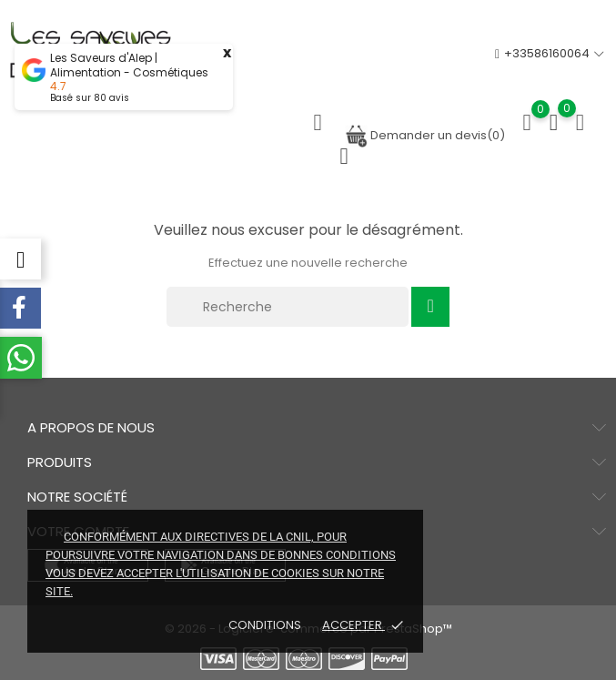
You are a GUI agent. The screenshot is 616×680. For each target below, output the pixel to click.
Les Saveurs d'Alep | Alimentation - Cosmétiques (129, 66)
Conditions (266, 625)
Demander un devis (425, 135)
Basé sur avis (90, 98)
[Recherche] (288, 307)
